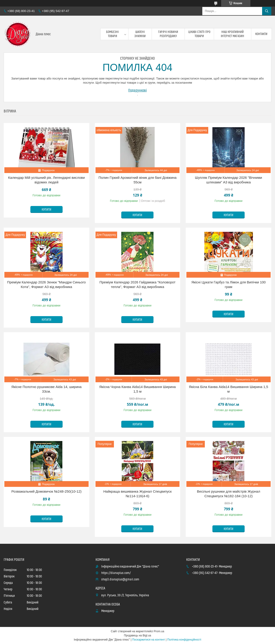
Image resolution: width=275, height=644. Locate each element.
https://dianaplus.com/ (116, 573)
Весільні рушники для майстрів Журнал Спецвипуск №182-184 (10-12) (229, 494)
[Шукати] (267, 11)
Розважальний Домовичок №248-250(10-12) (47, 491)
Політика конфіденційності (184, 640)
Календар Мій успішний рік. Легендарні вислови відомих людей (46, 180)
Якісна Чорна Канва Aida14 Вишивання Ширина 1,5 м (137, 389)
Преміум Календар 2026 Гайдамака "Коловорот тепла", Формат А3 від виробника (137, 284)
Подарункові (137, 90)
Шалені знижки (140, 34)
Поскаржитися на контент (148, 640)
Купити (46, 210)
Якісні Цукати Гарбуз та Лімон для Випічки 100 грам (229, 284)
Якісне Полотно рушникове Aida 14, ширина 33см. (46, 389)
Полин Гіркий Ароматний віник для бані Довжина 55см (137, 180)
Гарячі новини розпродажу (168, 34)
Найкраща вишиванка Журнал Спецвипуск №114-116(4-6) (137, 494)
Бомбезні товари (112, 34)
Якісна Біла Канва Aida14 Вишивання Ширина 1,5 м (229, 389)
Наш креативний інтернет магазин (232, 34)
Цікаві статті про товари (199, 34)
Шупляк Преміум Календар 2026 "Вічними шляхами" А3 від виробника (228, 180)
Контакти (261, 34)
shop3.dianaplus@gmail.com (120, 579)
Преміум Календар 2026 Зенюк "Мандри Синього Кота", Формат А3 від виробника (46, 284)
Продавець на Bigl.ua (137, 635)
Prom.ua (159, 631)
